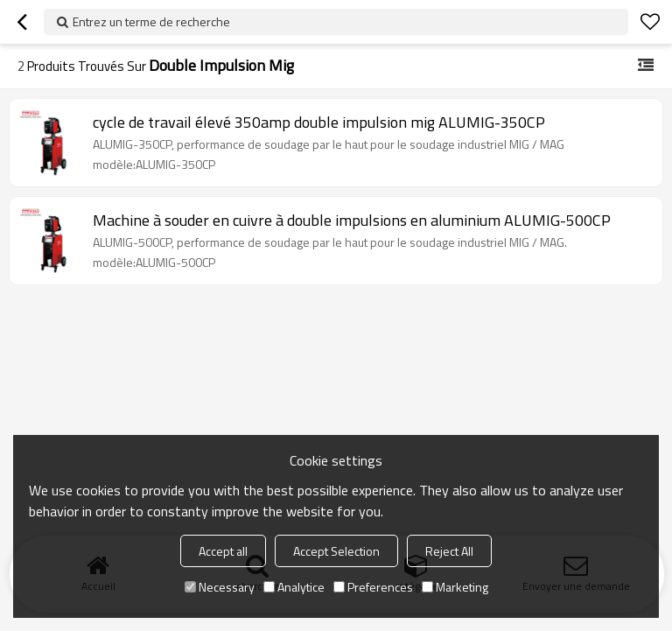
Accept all (223, 551)
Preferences (373, 587)
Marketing (455, 587)
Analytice (294, 587)
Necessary (220, 587)
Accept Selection (336, 551)
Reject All (449, 551)
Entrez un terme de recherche (151, 21)
